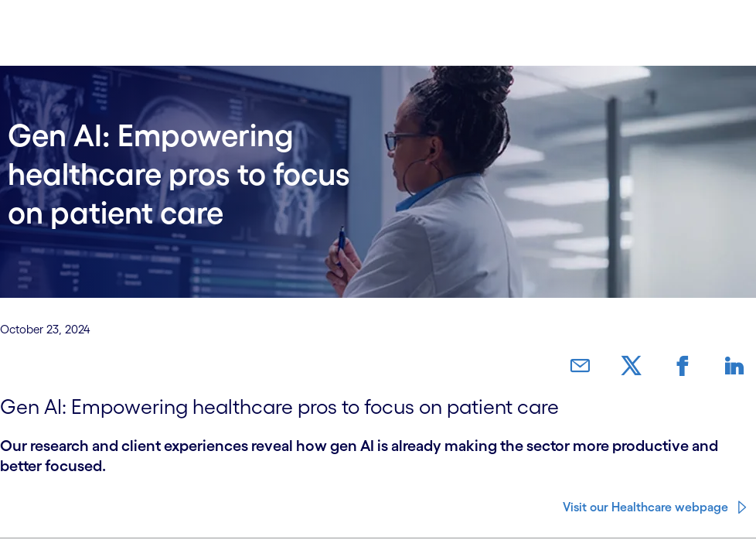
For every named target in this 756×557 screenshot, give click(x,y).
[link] (620, 366)
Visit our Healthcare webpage (645, 495)
